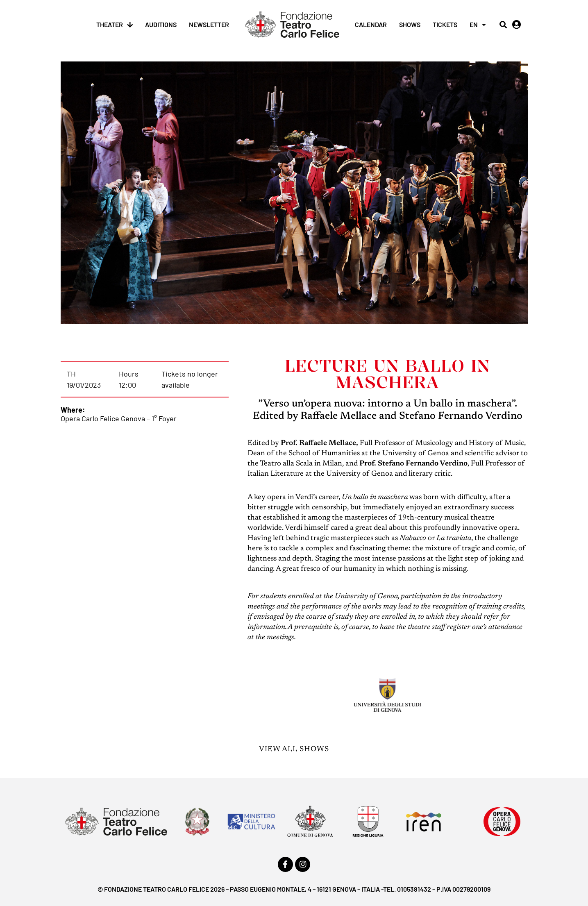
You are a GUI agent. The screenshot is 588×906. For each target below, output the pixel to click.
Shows (410, 24)
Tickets (445, 24)
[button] (503, 25)
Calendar (371, 24)
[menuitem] (478, 25)
